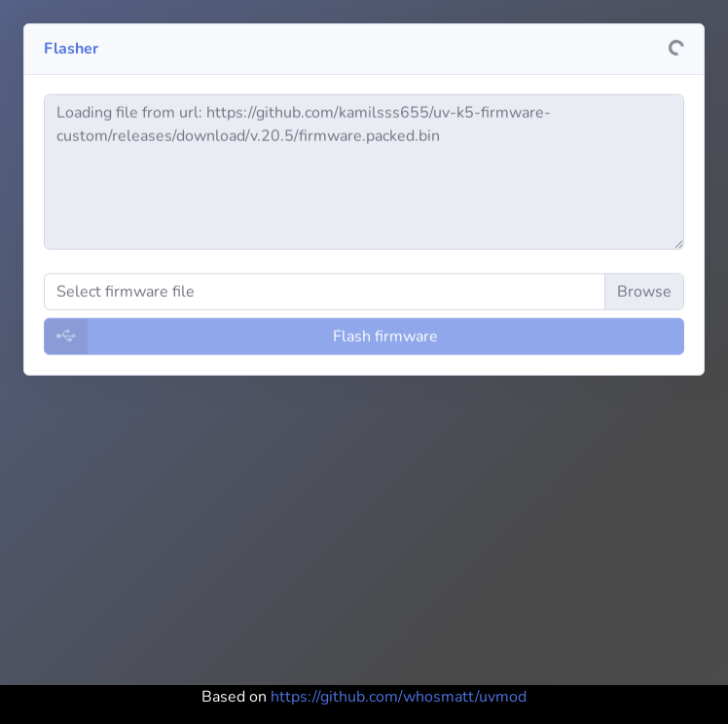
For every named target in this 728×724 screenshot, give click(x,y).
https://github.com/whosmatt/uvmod (399, 697)
